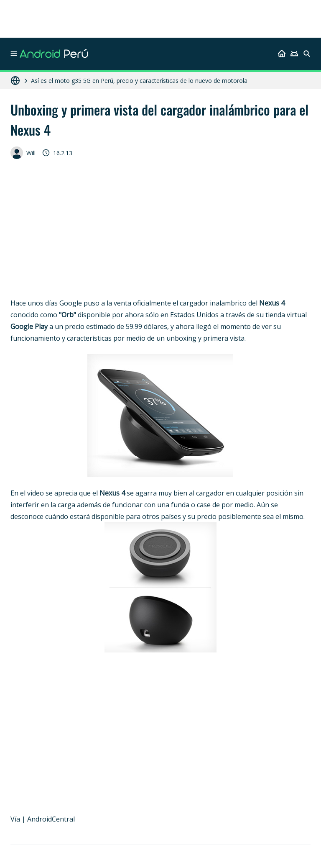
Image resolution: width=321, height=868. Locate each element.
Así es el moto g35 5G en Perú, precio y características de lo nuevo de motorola (139, 81)
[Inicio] (282, 54)
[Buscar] (307, 54)
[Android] (294, 54)
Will (23, 153)
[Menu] (14, 54)
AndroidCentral (51, 819)
